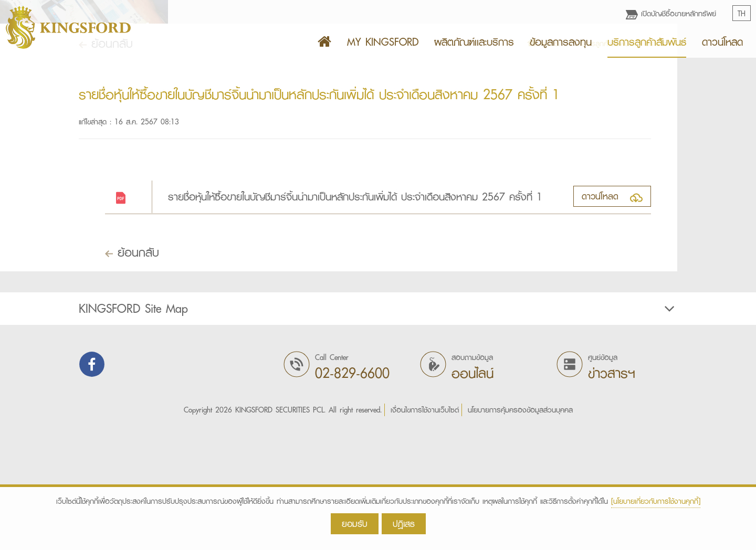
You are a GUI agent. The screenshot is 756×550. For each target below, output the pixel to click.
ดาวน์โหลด (722, 42)
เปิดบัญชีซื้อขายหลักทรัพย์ (671, 14)
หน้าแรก (545, 167)
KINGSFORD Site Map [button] (378, 432)
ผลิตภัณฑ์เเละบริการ (474, 42)
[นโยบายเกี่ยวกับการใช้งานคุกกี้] (656, 501)
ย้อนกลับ (106, 167)
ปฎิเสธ (404, 523)
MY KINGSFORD (383, 42)
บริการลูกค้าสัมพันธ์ (647, 42)
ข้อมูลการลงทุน (561, 42)
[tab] (378, 432)
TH (742, 14)
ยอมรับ (355, 523)
